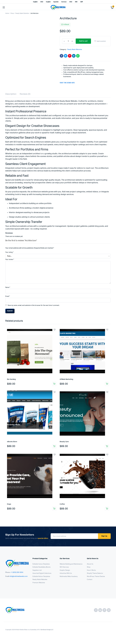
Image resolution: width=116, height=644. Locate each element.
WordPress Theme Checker (96, 577)
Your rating (9, 252)
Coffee (62, 504)
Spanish (56, 2)
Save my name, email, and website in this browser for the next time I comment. (34, 305)
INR (76, 2)
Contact (90, 580)
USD (42, 2)
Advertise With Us (66, 573)
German (64, 2)
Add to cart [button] (54, 384)
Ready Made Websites (22, 13)
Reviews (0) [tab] (25, 94)
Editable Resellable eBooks (42, 567)
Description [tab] (11, 94)
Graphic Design (65, 570)
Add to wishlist (101, 41)
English (35, 2)
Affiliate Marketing (66, 379)
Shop (12, 13)
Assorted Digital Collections (42, 573)
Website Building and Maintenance (71, 564)
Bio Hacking (11, 379)
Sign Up (104, 536)
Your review (10, 260)
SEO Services (64, 567)
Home (7, 13)
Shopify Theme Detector (95, 573)
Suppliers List (37, 570)
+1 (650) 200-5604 (17, 572)
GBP (82, 2)
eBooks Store (12, 442)
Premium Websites (39, 583)
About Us (90, 564)
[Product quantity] (68, 41)
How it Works (91, 570)
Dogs (9, 504)
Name (8, 287)
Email (8, 296)
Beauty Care (64, 442)
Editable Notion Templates (41, 577)
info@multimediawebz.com (19, 576)
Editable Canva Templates (41, 564)
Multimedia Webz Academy (69, 577)
